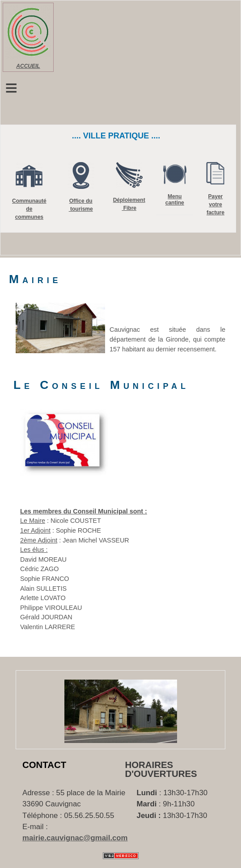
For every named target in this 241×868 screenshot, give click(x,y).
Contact (44, 765)
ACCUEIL (28, 66)
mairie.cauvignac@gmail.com (75, 838)
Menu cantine (175, 200)
